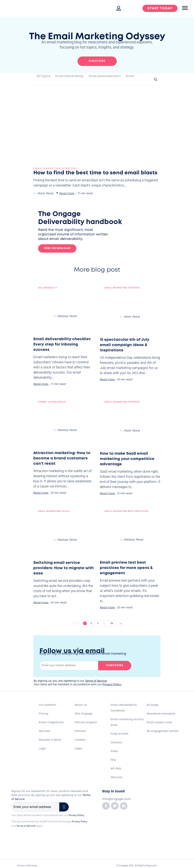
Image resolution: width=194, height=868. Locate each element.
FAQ (113, 760)
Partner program (86, 722)
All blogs (152, 705)
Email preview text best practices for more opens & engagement (126, 568)
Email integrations (51, 722)
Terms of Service (96, 681)
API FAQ (116, 769)
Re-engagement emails (162, 731)
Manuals (117, 777)
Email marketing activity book (127, 722)
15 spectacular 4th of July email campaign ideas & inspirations (125, 345)
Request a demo (50, 740)
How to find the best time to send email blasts (95, 173)
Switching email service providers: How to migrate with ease (64, 568)
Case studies (119, 734)
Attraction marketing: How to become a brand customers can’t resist (62, 458)
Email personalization (105, 76)
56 (113, 622)
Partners (80, 731)
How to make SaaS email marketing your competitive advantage (127, 459)
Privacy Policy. (77, 815)
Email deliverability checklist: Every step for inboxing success (62, 344)
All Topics (43, 76)
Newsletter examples (161, 714)
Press (114, 751)
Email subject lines (159, 722)
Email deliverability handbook (124, 708)
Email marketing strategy (55, 169)
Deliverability (48, 288)
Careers (80, 740)
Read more (67, 193)
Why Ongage (83, 714)
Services (44, 731)
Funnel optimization (52, 402)
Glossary (116, 743)
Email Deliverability (70, 76)
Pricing (43, 714)
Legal (78, 749)
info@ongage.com (116, 799)
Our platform (47, 705)
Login (42, 749)
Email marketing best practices (127, 511)
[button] (156, 79)
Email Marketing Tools (54, 511)
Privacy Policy (112, 685)
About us (81, 705)
